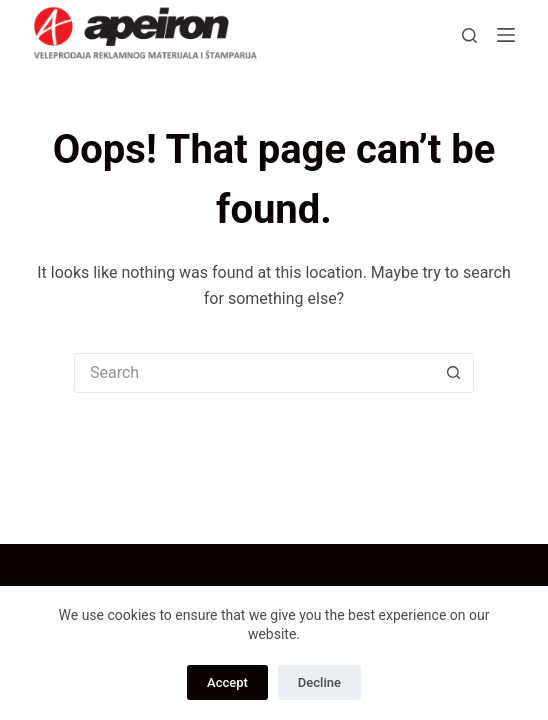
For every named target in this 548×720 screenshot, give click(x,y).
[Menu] (506, 35)
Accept (227, 682)
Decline (319, 682)
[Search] (469, 35)
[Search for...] (254, 373)
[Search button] (454, 373)
